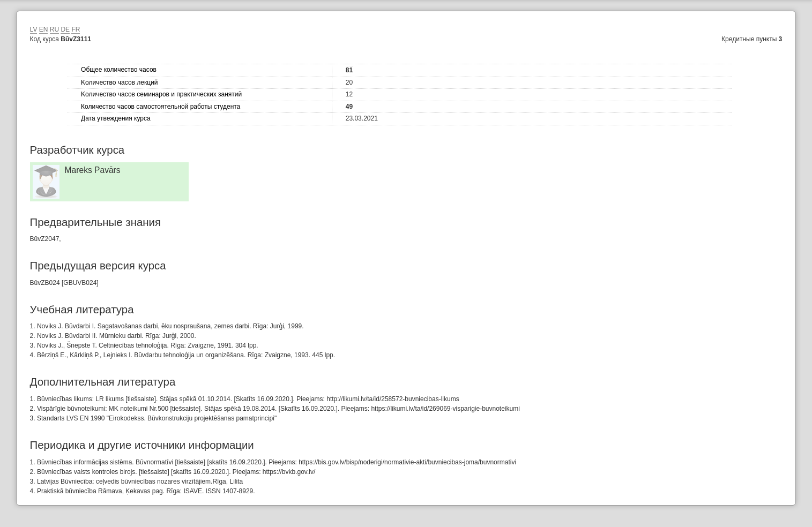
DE (65, 29)
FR (76, 29)
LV (34, 29)
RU (54, 29)
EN (44, 29)
